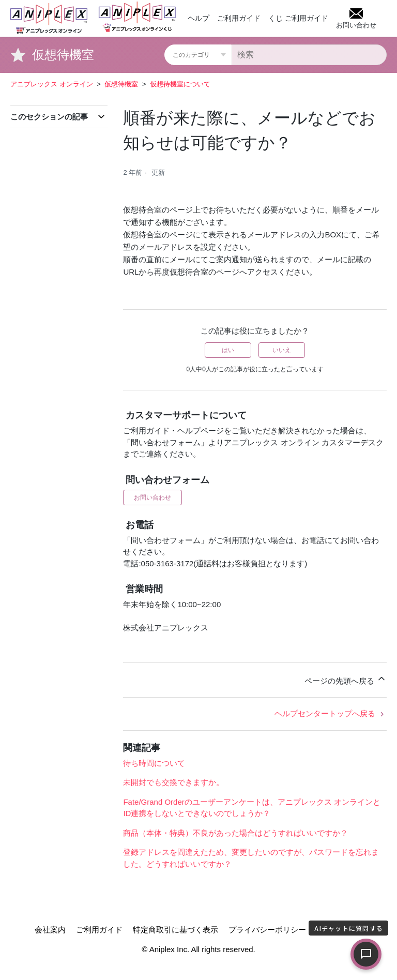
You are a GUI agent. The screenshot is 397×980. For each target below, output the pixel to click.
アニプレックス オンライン (52, 84)
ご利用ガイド (239, 18)
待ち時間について (154, 763)
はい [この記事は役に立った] (228, 350)
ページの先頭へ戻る (346, 679)
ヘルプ (198, 18)
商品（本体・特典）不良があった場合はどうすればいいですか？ (235, 833)
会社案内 (50, 930)
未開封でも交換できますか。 (173, 782)
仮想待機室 (121, 84)
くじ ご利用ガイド (298, 18)
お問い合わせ (152, 497)
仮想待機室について (180, 84)
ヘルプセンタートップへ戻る (331, 713)
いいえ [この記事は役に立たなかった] (282, 350)
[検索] (309, 55)
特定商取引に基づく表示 (175, 930)
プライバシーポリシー (267, 930)
